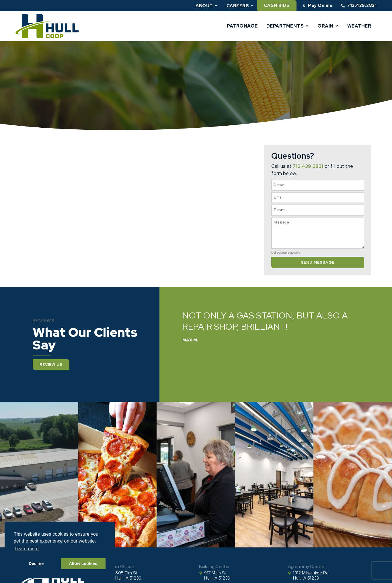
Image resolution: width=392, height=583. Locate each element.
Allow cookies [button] (83, 563)
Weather (359, 26)
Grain (328, 26)
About (207, 6)
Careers (240, 6)
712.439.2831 (308, 166)
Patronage (242, 26)
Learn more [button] (27, 549)
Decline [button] (36, 563)
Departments (288, 26)
